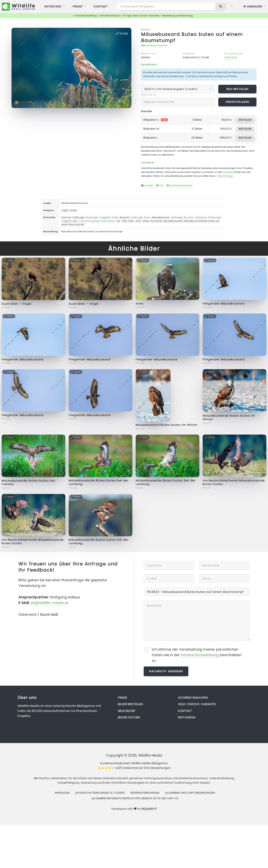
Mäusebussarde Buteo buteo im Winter (229, 418)
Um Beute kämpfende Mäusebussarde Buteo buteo (234, 482)
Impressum (62, 793)
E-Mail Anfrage (224, 176)
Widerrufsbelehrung (145, 793)
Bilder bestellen (130, 704)
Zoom (122, 33)
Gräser (73, 210)
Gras (138, 221)
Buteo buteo (108, 221)
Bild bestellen (237, 89)
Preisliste (228, 172)
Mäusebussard (161, 217)
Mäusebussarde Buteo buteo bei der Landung (99, 482)
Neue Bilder (126, 711)
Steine (146, 221)
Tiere (124, 221)
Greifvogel (78, 217)
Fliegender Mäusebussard (224, 304)
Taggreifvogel (69, 221)
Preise (122, 698)
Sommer (66, 217)
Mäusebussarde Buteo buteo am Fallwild (28, 483)
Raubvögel (92, 217)
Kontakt (147, 185)
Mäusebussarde (173, 221)
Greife (115, 217)
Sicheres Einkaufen (180, 185)
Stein (131, 221)
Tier (118, 221)
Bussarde (156, 221)
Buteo (146, 30)
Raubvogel (215, 217)
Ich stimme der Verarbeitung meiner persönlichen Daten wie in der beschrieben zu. (197, 655)
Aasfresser (201, 217)
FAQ (160, 185)
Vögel (64, 210)
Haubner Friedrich (157, 45)
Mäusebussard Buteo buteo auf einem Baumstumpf (192, 37)
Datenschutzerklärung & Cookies (100, 793)
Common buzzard (89, 221)
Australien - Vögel (17, 304)
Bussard (125, 217)
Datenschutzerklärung (200, 655)
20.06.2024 (231, 57)
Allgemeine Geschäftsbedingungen (190, 793)
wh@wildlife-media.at (49, 603)
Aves (140, 304)
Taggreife (105, 217)
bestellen (245, 120)
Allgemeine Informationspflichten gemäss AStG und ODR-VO (135, 798)
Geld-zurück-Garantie (197, 704)
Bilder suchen (129, 717)
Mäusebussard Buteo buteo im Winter (167, 425)
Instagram (187, 717)
